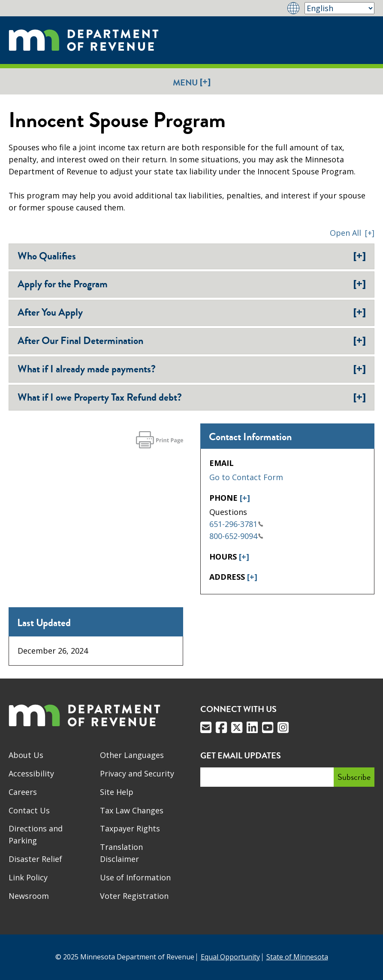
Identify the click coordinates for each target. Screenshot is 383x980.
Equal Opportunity (230, 957)
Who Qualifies (192, 256)
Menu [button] (192, 82)
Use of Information (135, 877)
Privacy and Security (137, 773)
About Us (26, 755)
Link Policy (28, 877)
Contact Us (29, 810)
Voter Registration (134, 896)
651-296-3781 (236, 524)
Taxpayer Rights (130, 828)
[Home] (84, 40)
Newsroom (29, 896)
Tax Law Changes (132, 810)
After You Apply (192, 312)
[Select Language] (339, 8)
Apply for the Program (192, 284)
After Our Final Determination (192, 341)
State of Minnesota (297, 957)
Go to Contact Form (246, 477)
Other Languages (132, 755)
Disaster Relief (35, 859)
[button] (352, 233)
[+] (245, 498)
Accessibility (31, 773)
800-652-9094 (236, 536)
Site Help (117, 792)
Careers (23, 792)
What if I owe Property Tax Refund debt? (192, 397)
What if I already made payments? (192, 369)
